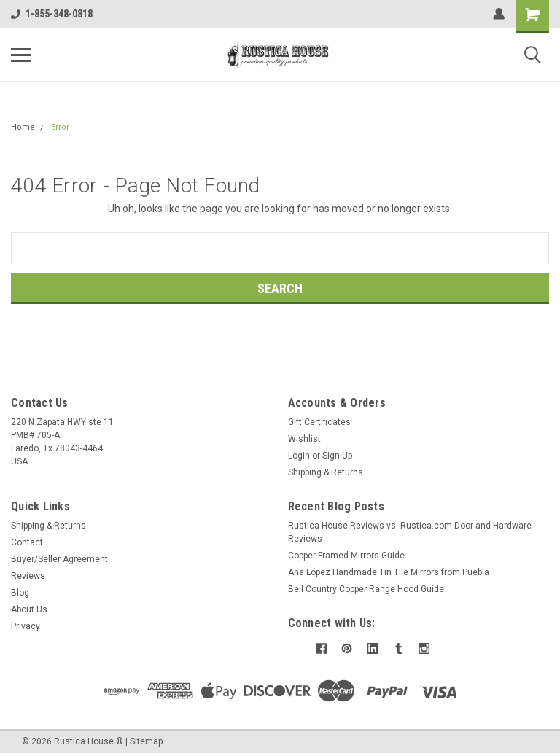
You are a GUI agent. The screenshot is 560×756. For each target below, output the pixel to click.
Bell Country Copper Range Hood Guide (366, 589)
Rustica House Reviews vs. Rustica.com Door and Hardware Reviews (410, 532)
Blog (20, 593)
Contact (27, 542)
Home (23, 127)
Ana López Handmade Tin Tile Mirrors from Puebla (389, 572)
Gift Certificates (319, 422)
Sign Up (337, 456)
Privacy (26, 626)
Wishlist (304, 439)
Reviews (28, 576)
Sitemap (146, 741)
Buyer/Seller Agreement (59, 559)
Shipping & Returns (326, 472)
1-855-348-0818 (52, 14)
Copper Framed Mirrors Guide (346, 556)
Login (299, 456)
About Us (29, 609)
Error (60, 127)
